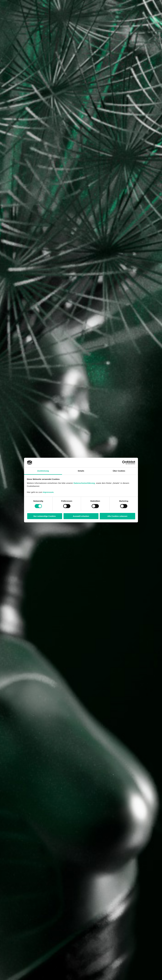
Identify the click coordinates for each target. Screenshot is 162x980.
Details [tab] (81, 471)
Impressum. (49, 492)
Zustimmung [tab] (43, 471)
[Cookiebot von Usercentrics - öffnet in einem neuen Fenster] (124, 463)
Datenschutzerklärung (84, 483)
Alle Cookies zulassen (117, 516)
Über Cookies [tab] (119, 471)
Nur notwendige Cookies (45, 516)
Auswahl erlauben (81, 516)
